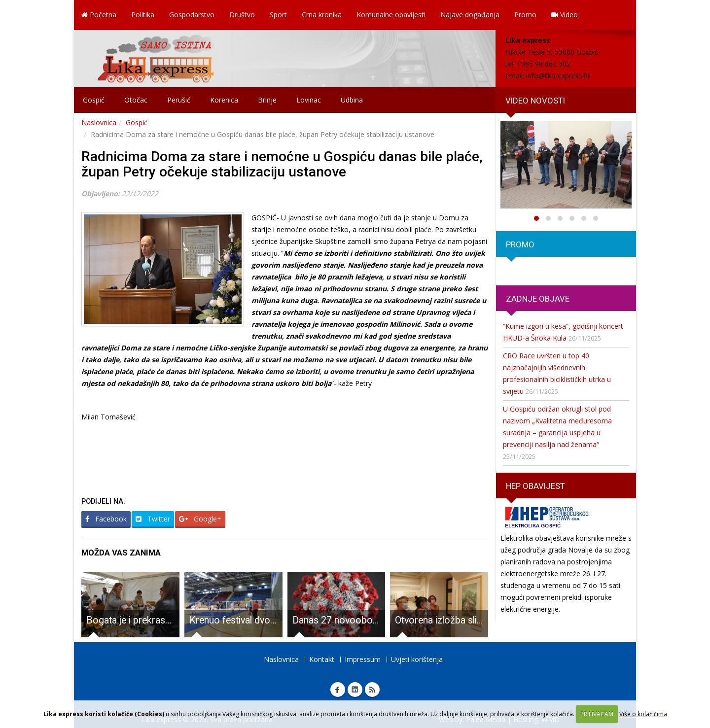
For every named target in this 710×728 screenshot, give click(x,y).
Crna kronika (322, 15)
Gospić (94, 100)
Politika (143, 15)
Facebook (106, 519)
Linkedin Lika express (355, 690)
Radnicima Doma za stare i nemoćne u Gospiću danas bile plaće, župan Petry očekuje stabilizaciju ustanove (282, 164)
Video (565, 15)
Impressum (363, 659)
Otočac (136, 100)
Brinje (267, 100)
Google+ (200, 519)
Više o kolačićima (643, 714)
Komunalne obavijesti (391, 15)
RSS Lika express (372, 690)
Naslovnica (99, 122)
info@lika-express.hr (558, 76)
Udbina (352, 100)
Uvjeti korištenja (417, 659)
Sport (278, 15)
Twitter (153, 519)
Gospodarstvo (192, 15)
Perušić (179, 100)
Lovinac (309, 100)
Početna (99, 15)
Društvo (242, 15)
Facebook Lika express (338, 690)
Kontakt (322, 659)
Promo (525, 15)
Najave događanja (470, 15)
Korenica (224, 100)
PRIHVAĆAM (597, 714)
